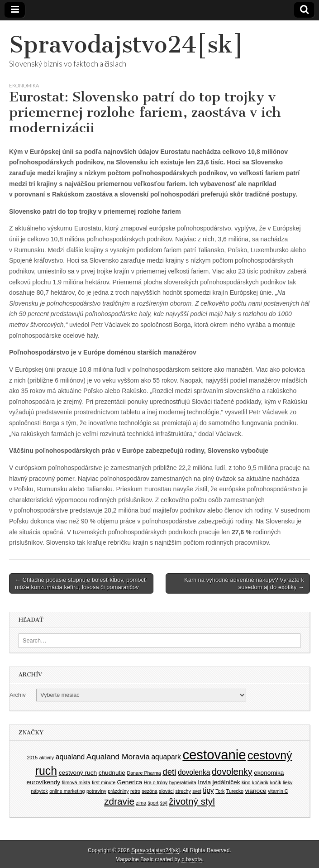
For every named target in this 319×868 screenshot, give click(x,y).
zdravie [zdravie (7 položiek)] (119, 801)
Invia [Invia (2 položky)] (204, 782)
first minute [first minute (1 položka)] (104, 782)
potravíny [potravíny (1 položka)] (96, 791)
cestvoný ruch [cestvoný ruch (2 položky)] (78, 773)
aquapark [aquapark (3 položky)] (166, 757)
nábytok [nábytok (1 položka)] (39, 791)
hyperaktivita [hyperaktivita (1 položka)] (183, 782)
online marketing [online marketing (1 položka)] (67, 791)
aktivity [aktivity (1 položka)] (47, 758)
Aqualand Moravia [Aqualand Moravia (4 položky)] (118, 757)
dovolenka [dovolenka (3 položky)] (194, 772)
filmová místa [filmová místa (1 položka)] (76, 782)
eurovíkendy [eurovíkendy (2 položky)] (44, 782)
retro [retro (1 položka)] (135, 791)
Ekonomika (24, 85)
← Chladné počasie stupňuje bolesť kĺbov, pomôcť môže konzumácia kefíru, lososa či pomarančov (81, 583)
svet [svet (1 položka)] (197, 791)
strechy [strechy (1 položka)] (183, 791)
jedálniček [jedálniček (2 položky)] (226, 782)
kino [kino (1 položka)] (246, 782)
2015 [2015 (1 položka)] (32, 758)
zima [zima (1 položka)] (141, 803)
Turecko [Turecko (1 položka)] (235, 791)
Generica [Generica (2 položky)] (130, 782)
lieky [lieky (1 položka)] (288, 782)
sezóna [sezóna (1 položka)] (149, 791)
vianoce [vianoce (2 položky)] (255, 791)
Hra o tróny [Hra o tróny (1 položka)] (156, 782)
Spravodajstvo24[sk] (126, 45)
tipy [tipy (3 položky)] (208, 790)
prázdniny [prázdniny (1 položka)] (118, 791)
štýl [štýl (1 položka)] (164, 803)
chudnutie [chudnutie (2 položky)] (112, 773)
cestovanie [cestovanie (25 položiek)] (214, 755)
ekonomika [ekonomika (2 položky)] (269, 773)
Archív (18, 695)
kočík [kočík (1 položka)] (276, 782)
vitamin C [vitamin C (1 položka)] (278, 791)
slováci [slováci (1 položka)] (166, 791)
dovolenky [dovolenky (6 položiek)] (232, 772)
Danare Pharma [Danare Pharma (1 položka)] (144, 773)
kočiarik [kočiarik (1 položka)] (260, 782)
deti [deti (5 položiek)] (169, 772)
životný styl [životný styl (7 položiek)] (192, 801)
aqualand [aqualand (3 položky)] (70, 757)
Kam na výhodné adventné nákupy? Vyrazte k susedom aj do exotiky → (244, 583)
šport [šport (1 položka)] (153, 803)
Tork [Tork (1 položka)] (220, 791)
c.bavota (192, 859)
